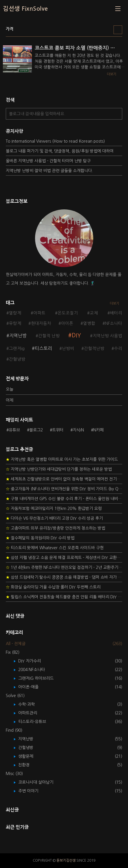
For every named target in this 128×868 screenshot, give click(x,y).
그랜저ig (17, 349)
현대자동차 (41, 323)
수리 (118, 349)
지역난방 (18, 336)
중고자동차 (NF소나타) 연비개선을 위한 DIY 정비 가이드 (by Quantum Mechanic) (64, 489)
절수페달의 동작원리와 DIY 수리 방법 (40, 538)
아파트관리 (32, 713)
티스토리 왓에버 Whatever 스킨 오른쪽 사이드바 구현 (55, 548)
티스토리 (43, 348)
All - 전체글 (16, 644)
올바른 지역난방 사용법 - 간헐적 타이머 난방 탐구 (48, 161)
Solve (15, 696)
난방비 (68, 349)
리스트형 (118, 30)
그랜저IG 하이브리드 (40, 678)
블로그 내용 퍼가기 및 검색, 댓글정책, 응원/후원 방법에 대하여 (60, 151)
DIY (76, 335)
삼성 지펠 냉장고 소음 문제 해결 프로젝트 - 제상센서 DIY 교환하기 (64, 558)
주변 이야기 (32, 791)
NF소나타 (114, 323)
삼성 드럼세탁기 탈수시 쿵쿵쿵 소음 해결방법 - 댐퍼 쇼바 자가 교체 (64, 577)
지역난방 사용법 (107, 336)
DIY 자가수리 (34, 661)
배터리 (116, 313)
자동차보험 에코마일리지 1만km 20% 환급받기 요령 (54, 508)
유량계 (15, 323)
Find (14, 730)
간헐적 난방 (49, 336)
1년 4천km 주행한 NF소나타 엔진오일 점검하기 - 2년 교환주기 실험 (64, 567)
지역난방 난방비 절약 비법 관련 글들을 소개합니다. (49, 171)
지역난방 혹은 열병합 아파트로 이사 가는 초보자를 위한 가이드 (62, 459)
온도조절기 (68, 313)
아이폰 (67, 323)
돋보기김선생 (66, 860)
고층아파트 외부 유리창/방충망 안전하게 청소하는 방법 (55, 528)
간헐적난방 (94, 349)
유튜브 (14, 430)
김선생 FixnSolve (25, 9)
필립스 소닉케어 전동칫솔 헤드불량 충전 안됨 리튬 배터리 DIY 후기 (64, 597)
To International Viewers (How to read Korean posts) (55, 141)
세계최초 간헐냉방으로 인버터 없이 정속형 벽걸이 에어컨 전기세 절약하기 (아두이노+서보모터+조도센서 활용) (64, 479)
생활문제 (30, 756)
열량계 (15, 313)
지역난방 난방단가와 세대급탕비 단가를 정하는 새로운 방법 (59, 469)
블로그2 (36, 430)
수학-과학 (31, 704)
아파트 (39, 313)
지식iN (78, 430)
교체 (94, 313)
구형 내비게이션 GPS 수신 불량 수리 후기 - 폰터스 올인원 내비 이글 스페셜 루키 (64, 499)
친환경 (28, 765)
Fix (13, 652)
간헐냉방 (17, 359)
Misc (14, 774)
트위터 (58, 430)
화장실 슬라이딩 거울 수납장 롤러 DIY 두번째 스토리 (53, 587)
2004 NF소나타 (36, 670)
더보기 (115, 303)
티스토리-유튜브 (36, 722)
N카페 (98, 430)
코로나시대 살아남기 (40, 782)
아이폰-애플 (33, 687)
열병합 (89, 323)
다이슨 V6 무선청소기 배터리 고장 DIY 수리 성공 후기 (54, 518)
